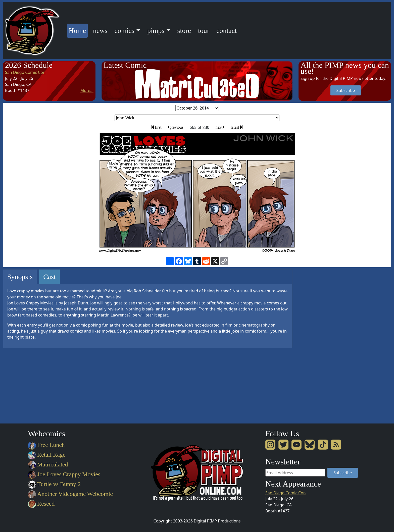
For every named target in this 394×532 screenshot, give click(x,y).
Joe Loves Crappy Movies (64, 474)
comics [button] (125, 31)
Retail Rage (47, 455)
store (184, 31)
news (100, 31)
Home (78, 30)
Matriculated (48, 464)
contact (227, 31)
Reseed (41, 504)
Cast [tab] (50, 277)
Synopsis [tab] (20, 277)
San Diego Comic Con (25, 72)
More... (87, 90)
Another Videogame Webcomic (70, 494)
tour (204, 31)
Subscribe (346, 90)
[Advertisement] (319, 345)
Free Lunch (46, 445)
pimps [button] (156, 31)
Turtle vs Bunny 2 (54, 484)
